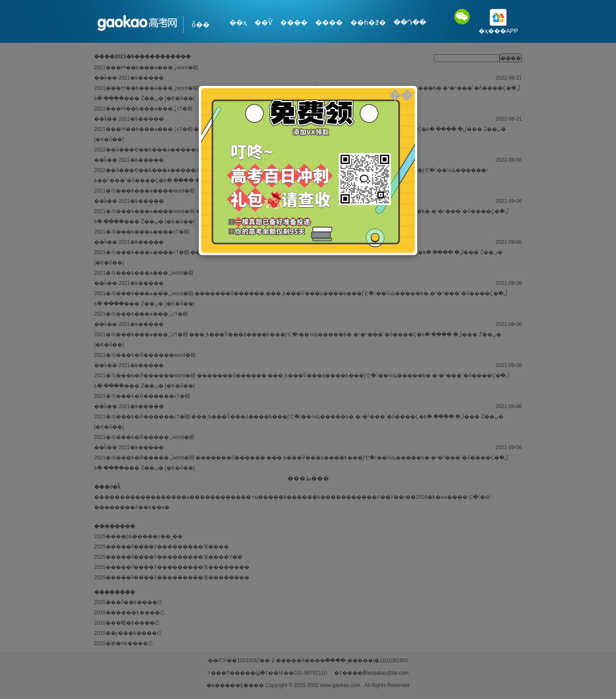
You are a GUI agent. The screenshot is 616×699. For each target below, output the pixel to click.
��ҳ (238, 22)
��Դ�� (410, 22)
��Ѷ (264, 22)
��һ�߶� (368, 22)
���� (294, 22)
